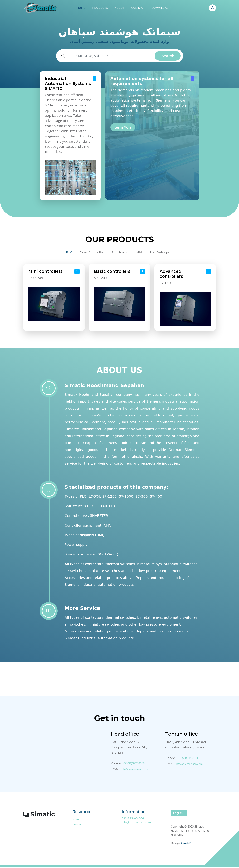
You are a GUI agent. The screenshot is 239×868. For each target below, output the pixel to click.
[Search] (111, 56)
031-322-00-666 (133, 820)
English (178, 814)
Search (168, 56)
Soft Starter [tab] (119, 253)
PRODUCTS (100, 8)
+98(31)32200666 (134, 765)
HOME (81, 8)
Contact (77, 825)
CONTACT (138, 8)
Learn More (123, 128)
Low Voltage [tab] (170, 253)
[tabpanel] (120, 299)
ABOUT (120, 8)
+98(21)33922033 (188, 759)
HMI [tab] (144, 253)
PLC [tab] (57, 253)
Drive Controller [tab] (85, 253)
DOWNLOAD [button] (160, 8)
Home (76, 821)
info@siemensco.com (134, 770)
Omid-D (186, 844)
